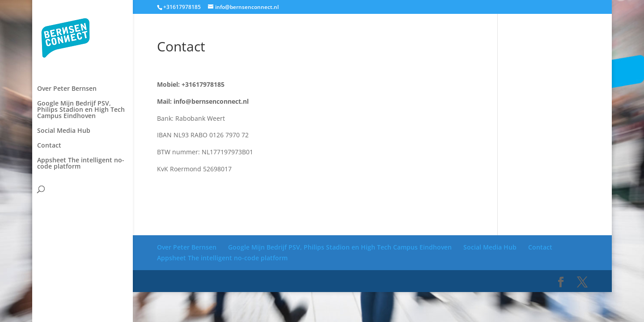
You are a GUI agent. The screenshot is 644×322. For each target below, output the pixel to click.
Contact (49, 93)
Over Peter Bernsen (67, 36)
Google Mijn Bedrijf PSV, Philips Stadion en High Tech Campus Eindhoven (81, 57)
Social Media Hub (64, 78)
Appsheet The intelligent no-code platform (81, 111)
